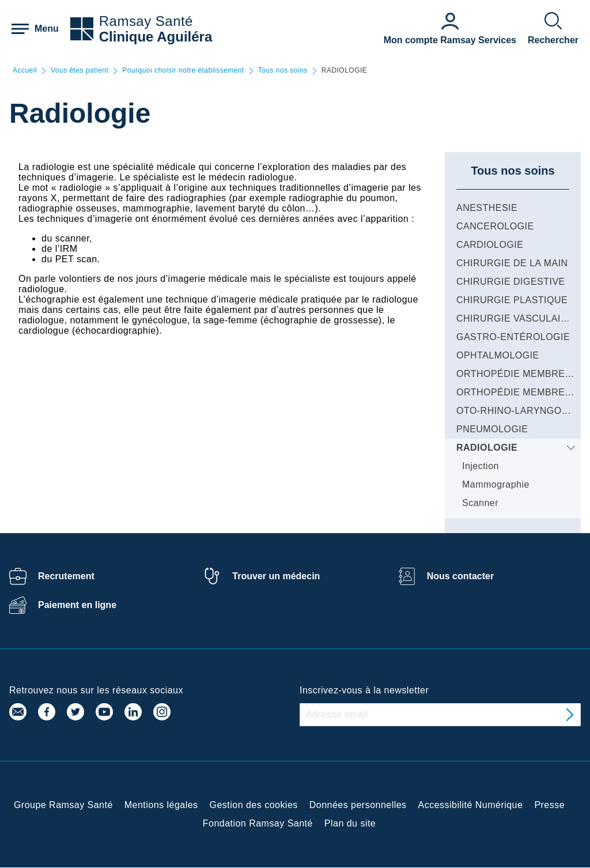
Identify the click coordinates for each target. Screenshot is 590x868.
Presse (549, 805)
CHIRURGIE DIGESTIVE (511, 282)
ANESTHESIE (487, 208)
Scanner (480, 503)
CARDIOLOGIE (490, 245)
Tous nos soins (283, 71)
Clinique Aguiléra (156, 37)
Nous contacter (460, 576)
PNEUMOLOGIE (492, 429)
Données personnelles (358, 805)
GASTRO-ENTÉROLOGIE (513, 337)
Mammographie (496, 484)
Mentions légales (161, 805)
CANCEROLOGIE (495, 226)
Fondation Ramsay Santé (258, 823)
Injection (481, 466)
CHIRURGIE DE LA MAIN (512, 263)
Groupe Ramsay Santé (63, 805)
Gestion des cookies (254, 805)
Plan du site (350, 823)
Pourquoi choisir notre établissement (183, 71)
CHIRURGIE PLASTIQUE (512, 300)
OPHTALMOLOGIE (498, 355)
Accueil (25, 71)
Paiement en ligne (77, 605)
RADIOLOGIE (487, 448)
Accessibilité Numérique (471, 805)
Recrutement (66, 576)
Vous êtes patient (80, 71)
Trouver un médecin (276, 576)
